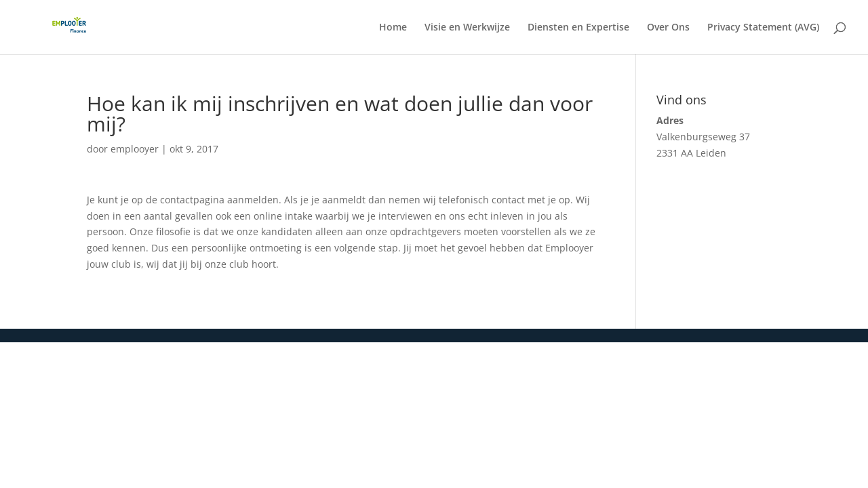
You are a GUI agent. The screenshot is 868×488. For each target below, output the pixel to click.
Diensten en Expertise (578, 28)
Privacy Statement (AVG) (763, 28)
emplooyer (135, 149)
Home (393, 28)
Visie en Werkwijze (467, 28)
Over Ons (668, 28)
